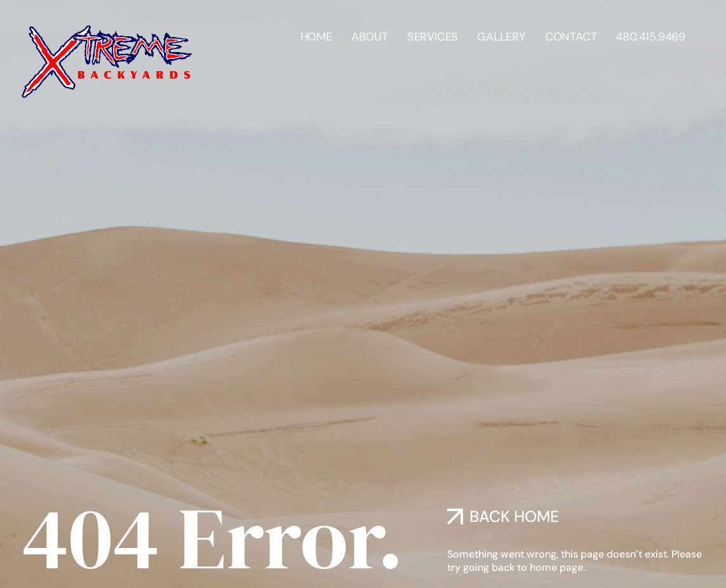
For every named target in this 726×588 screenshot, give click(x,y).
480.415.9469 (650, 31)
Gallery (501, 31)
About (370, 31)
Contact (571, 31)
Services (433, 31)
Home (316, 31)
